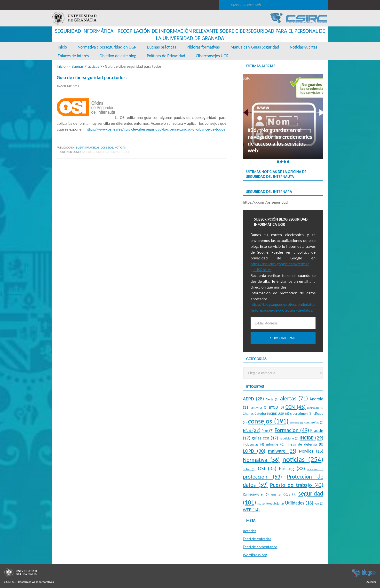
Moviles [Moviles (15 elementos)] (311, 451)
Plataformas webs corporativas (35, 582)
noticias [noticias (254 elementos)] (303, 459)
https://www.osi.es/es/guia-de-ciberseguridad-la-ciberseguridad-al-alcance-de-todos (155, 129)
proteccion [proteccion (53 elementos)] (262, 477)
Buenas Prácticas (88, 148)
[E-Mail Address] (283, 323)
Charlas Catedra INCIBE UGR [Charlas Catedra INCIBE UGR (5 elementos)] (266, 414)
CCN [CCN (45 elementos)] (296, 407)
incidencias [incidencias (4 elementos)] (253, 444)
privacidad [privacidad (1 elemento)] (315, 469)
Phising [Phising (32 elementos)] (292, 469)
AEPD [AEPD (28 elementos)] (253, 399)
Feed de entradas (257, 539)
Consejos (107, 148)
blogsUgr (364, 573)
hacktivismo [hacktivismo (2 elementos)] (289, 438)
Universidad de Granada (74, 18)
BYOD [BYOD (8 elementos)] (276, 407)
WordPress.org (255, 555)
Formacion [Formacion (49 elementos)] (292, 430)
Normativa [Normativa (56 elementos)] (261, 460)
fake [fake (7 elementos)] (267, 431)
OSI (127, 152)
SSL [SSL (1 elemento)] (261, 504)
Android (88, 152)
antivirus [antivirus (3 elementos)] (259, 408)
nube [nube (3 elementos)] (249, 469)
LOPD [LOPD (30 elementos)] (254, 451)
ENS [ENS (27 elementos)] (252, 430)
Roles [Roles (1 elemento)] (276, 495)
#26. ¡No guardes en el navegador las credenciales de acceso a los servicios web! (280, 140)
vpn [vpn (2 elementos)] (319, 503)
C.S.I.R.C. (9, 582)
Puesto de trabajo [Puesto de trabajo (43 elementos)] (297, 485)
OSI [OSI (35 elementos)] (267, 468)
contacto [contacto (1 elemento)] (296, 423)
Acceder (249, 531)
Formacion (116, 152)
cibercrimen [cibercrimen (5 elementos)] (301, 414)
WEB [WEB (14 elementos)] (251, 510)
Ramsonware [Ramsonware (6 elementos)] (256, 494)
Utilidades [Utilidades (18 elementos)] (299, 503)
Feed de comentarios (260, 547)
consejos (101, 152)
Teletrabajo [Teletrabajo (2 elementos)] (275, 503)
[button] (278, 162)
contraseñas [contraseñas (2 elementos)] (314, 422)
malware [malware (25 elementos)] (282, 451)
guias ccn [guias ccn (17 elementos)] (265, 438)
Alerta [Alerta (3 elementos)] (272, 399)
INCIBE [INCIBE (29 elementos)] (311, 438)
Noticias (120, 148)
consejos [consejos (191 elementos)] (268, 421)
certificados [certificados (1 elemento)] (315, 408)
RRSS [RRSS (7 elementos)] (289, 494)
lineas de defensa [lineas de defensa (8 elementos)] (305, 444)
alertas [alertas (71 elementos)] (294, 398)
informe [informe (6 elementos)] (275, 444)
